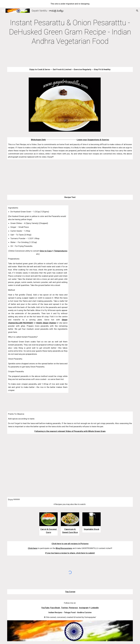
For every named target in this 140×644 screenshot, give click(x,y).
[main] (70, 32)
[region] (70, 4)
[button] (3, 11)
